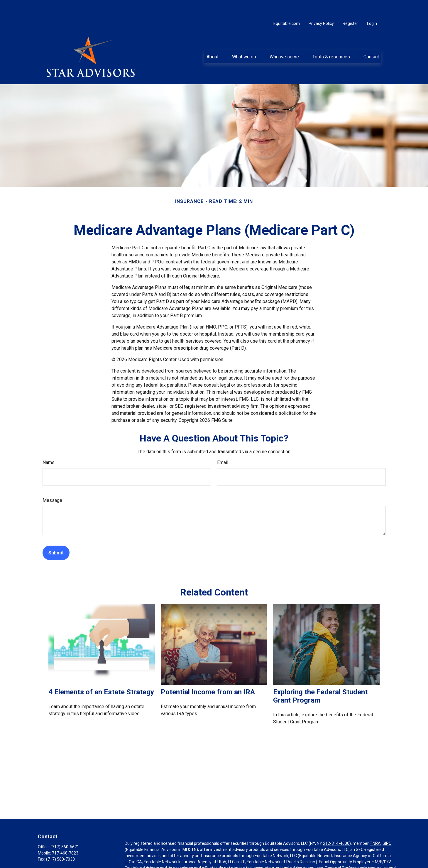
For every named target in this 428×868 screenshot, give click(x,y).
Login (372, 6)
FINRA (375, 826)
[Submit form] (56, 535)
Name (49, 445)
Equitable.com (287, 6)
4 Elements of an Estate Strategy (101, 674)
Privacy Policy (321, 6)
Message (52, 483)
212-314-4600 (336, 826)
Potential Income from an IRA (208, 674)
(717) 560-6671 (65, 829)
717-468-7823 (65, 835)
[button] (212, 39)
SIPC (387, 826)
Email (223, 445)
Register (350, 6)
